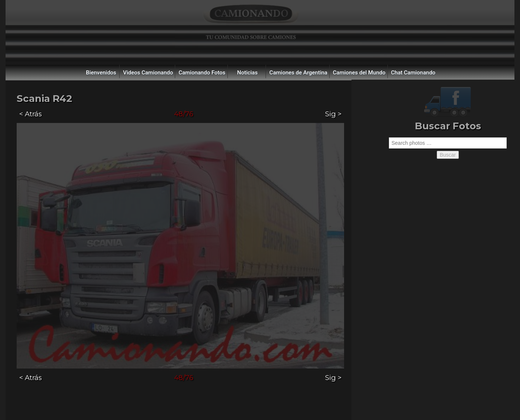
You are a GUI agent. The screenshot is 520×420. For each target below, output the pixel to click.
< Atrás (31, 114)
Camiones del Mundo (359, 73)
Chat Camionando (413, 73)
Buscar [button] (448, 155)
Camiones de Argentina (298, 73)
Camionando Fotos (202, 73)
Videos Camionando (148, 73)
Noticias (247, 73)
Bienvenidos (101, 73)
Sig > (333, 114)
